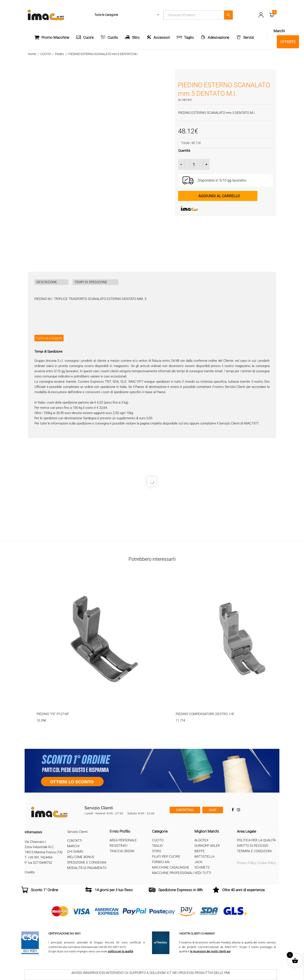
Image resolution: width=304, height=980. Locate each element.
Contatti (75, 841)
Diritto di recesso (253, 846)
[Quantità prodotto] (194, 164)
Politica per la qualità (256, 840)
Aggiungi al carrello (219, 196)
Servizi (249, 37)
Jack (198, 862)
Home (32, 54)
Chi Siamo (75, 852)
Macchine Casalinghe (171, 867)
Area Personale (123, 840)
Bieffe (200, 851)
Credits (30, 872)
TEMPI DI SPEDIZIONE (91, 282)
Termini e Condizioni (254, 851)
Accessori (162, 37)
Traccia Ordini (122, 851)
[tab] (51, 282)
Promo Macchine (52, 37)
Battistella (204, 857)
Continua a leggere (49, 338)
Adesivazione (219, 37)
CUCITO (46, 54)
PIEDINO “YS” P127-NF (53, 714)
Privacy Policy (247, 863)
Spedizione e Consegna (87, 862)
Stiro (136, 37)
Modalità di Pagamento (87, 868)
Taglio (189, 37)
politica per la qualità (120, 951)
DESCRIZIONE (47, 282)
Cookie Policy (267, 863)
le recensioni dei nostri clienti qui (210, 951)
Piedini (60, 54)
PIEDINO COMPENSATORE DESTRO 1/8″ (205, 714)
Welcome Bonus (81, 857)
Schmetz (202, 867)
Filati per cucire (166, 857)
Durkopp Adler (207, 846)
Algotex (201, 840)
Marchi (73, 846)
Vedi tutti (203, 873)
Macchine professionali (173, 873)
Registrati (118, 846)
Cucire (88, 37)
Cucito (113, 37)
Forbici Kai (161, 862)
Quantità (184, 151)
